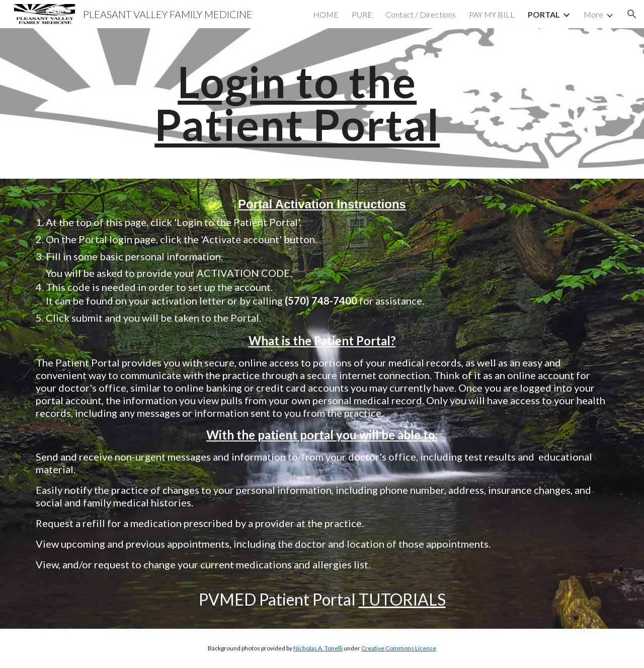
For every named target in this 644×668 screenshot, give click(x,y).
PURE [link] (362, 14)
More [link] (593, 14)
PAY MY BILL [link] (492, 14)
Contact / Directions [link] (421, 14)
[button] (632, 14)
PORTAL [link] (544, 14)
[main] (297, 103)
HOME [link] (326, 14)
